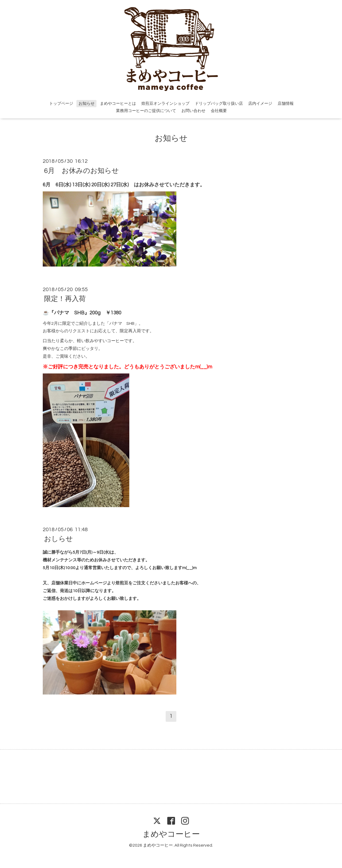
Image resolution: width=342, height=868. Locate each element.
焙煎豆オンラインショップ (165, 104)
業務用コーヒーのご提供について (146, 111)
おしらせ (59, 539)
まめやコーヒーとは (118, 104)
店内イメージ (260, 104)
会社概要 (219, 111)
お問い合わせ (193, 111)
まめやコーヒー (171, 834)
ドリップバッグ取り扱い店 (219, 104)
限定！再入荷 (65, 299)
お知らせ (87, 104)
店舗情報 (286, 104)
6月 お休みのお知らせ (81, 171)
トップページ (61, 104)
